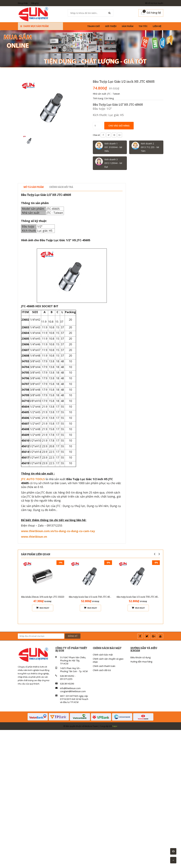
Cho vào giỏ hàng (119, 126)
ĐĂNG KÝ (73, 636)
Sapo (115, 726)
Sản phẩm (128, 26)
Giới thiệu (111, 26)
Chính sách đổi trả (102, 670)
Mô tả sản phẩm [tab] (34, 187)
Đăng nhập (23, 3)
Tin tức (143, 26)
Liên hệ (157, 26)
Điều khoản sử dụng (140, 657)
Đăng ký (35, 3)
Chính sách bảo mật (103, 655)
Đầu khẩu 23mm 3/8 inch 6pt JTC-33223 (43, 597)
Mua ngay (43, 608)
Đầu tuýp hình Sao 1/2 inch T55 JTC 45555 (139, 597)
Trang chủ (94, 26)
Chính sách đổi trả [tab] (61, 187)
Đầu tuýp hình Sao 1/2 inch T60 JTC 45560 (91, 597)
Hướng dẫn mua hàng (141, 662)
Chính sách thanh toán (104, 666)
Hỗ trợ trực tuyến (154, 3)
